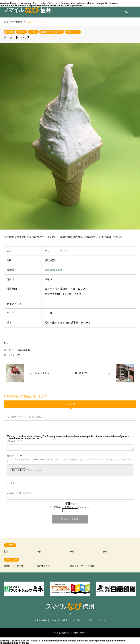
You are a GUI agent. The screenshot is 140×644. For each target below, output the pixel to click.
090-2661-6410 (53, 270)
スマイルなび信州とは (61, 620)
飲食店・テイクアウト (52, 32)
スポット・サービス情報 (82, 566)
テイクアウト (73, 32)
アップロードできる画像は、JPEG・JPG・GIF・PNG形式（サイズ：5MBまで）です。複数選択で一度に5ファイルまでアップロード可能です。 (70, 461)
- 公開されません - (19, 493)
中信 (33, 32)
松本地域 (9, 32)
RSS (70, 614)
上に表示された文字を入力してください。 (70, 507)
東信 (72, 552)
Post (6, 343)
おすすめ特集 (41, 620)
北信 (6, 552)
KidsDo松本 (24, 350)
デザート (13, 350)
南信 (105, 552)
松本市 (22, 32)
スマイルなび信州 (62, 633)
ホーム (103, 620)
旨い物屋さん (43, 566)
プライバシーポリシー (86, 620)
